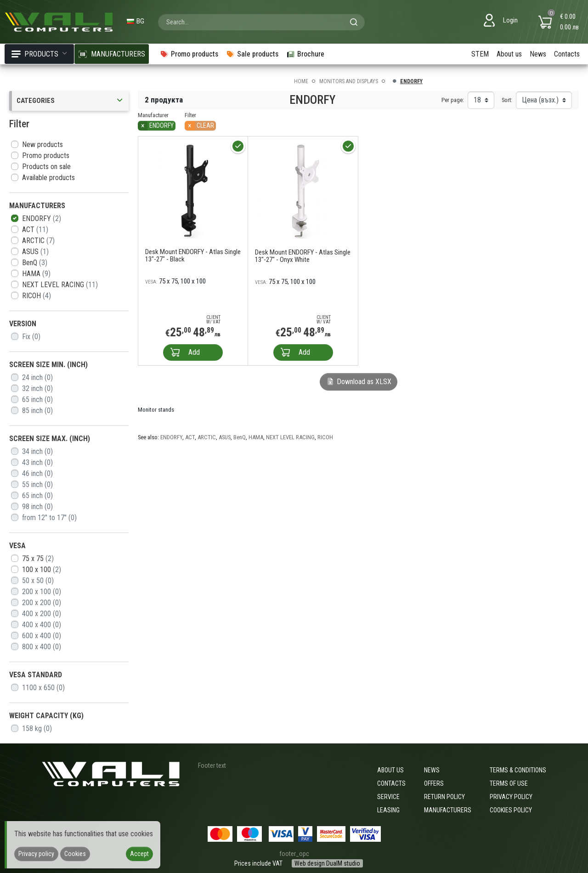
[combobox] (261, 22)
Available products (48, 178)
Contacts (567, 54)
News (538, 54)
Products (39, 54)
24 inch (37, 377)
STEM (480, 54)
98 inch (37, 507)
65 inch (37, 400)
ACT (35, 230)
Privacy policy (511, 797)
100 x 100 (42, 570)
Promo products (46, 156)
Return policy (444, 797)
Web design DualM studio (327, 863)
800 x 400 (42, 647)
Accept (139, 854)
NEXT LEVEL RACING (60, 285)
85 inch (37, 411)
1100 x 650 (43, 688)
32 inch (37, 388)
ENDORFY (42, 218)
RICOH (37, 296)
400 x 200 (42, 614)
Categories (70, 101)
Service (388, 797)
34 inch (37, 451)
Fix (31, 337)
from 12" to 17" (49, 518)
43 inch (37, 462)
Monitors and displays (349, 81)
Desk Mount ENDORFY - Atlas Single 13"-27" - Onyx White (303, 256)
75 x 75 (38, 558)
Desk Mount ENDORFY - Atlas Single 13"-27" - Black (193, 255)
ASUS (35, 252)
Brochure (305, 54)
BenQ (35, 263)
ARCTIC (38, 241)
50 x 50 (38, 581)
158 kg (37, 728)
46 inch (37, 473)
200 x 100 (42, 592)
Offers (434, 783)
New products (42, 145)
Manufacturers (448, 810)
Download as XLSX (359, 382)
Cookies (75, 854)
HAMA (36, 274)
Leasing (388, 810)
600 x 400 (42, 636)
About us (509, 54)
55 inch (37, 485)
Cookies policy (511, 810)
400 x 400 (42, 625)
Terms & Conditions (518, 770)
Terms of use (509, 783)
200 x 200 (42, 603)
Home (301, 81)
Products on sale (46, 167)
